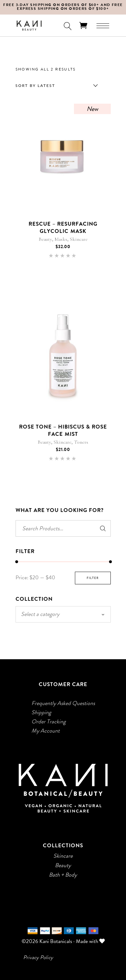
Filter (93, 578)
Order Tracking (49, 721)
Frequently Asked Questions (63, 703)
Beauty (45, 239)
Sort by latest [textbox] (35, 85)
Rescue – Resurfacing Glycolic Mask (63, 227)
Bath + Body (63, 875)
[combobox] (55, 86)
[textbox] (63, 614)
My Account (46, 731)
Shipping (41, 712)
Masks (61, 239)
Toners (81, 442)
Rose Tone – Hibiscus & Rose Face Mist (63, 430)
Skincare (79, 239)
